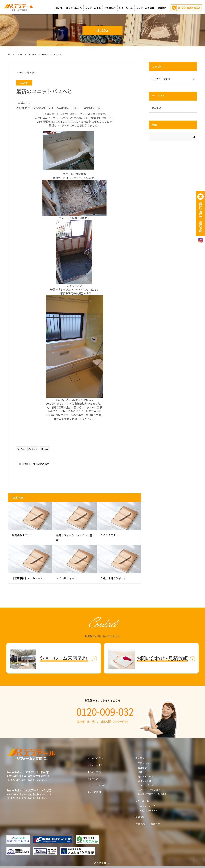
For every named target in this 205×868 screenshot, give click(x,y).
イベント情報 (94, 772)
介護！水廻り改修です (113, 578)
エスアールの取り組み (149, 790)
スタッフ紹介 (144, 781)
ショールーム (126, 8)
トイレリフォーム (66, 578)
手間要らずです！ (22, 535)
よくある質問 (94, 792)
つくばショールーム (148, 810)
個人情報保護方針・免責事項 (152, 794)
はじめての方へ (74, 8)
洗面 (47, 464)
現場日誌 (40, 464)
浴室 (33, 464)
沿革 (140, 772)
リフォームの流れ (145, 8)
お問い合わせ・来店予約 (148, 824)
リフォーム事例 (93, 8)
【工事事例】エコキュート (27, 578)
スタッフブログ (146, 785)
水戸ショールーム (147, 806)
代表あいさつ (144, 763)
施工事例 (24, 83)
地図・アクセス (146, 776)
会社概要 (142, 768)
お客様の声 (110, 8)
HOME (59, 8)
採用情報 (140, 817)
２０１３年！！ (109, 535)
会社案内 (162, 8)
